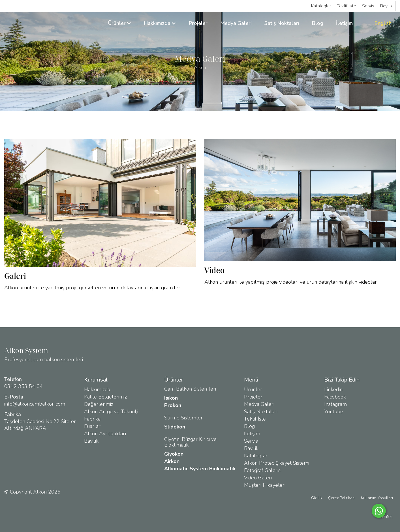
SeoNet (387, 517)
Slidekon (175, 427)
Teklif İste (346, 6)
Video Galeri (258, 478)
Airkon (172, 461)
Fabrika (92, 419)
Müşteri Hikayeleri (265, 485)
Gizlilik (317, 498)
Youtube (334, 412)
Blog (318, 23)
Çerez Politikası (342, 498)
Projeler (198, 23)
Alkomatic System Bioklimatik (200, 469)
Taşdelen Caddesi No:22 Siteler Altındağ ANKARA (40, 425)
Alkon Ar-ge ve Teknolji (111, 412)
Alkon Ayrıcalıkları (105, 434)
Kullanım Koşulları (377, 498)
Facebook (335, 397)
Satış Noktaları (282, 23)
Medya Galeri (236, 23)
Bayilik (386, 6)
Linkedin (333, 389)
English (383, 23)
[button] (120, 23)
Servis (368, 6)
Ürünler (253, 389)
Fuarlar (92, 426)
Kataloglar (321, 6)
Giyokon (174, 454)
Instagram (335, 404)
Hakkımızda (97, 389)
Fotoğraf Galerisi (263, 470)
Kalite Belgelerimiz (105, 397)
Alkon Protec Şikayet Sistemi (277, 463)
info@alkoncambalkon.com (35, 404)
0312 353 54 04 (23, 386)
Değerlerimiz (99, 404)
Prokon (173, 405)
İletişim (344, 23)
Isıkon (171, 398)
